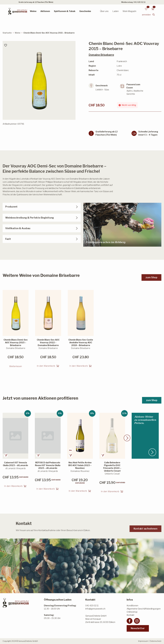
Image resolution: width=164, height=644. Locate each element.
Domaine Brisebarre (101, 55)
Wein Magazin (129, 11)
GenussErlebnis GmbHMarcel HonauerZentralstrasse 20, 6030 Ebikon (100, 619)
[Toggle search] (154, 15)
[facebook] (130, 621)
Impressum (143, 641)
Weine (33, 11)
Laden (116, 11)
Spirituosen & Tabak (65, 11)
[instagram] (137, 621)
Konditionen (132, 606)
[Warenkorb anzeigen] (153, 9)
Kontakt (130, 615)
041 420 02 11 (139, 2)
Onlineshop (132, 612)
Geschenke (85, 11)
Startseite (7, 33)
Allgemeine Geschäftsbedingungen (144, 609)
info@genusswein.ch (95, 609)
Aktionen (45, 11)
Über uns (104, 11)
